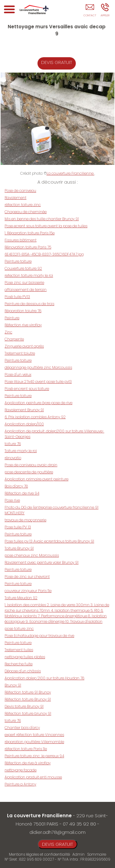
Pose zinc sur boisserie (24, 283)
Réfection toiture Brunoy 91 (28, 699)
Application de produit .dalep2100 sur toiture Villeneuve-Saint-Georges (54, 434)
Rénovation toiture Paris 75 (28, 247)
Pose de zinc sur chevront (27, 577)
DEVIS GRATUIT (61, 62)
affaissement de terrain (26, 290)
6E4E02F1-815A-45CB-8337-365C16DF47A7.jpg (44, 254)
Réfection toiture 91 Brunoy (28, 692)
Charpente (14, 339)
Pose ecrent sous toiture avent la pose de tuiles (46, 226)
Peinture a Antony (20, 784)
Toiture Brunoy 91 (19, 548)
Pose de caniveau (20, 191)
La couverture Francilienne (71, 173)
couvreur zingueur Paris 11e (28, 591)
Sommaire (97, 854)
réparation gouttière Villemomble (34, 742)
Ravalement (15, 198)
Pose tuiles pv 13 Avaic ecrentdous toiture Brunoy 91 (49, 541)
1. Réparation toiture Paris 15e (30, 233)
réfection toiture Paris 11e (26, 749)
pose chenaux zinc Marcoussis (32, 555)
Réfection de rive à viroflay (28, 763)
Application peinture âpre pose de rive (38, 403)
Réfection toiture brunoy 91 (28, 713)
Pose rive (12, 500)
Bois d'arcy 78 (16, 486)
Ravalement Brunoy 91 (24, 410)
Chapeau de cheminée (26, 212)
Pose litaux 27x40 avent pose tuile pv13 (38, 382)
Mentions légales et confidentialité (39, 854)
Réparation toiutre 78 (23, 311)
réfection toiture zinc (23, 205)
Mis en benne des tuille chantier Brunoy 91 (42, 219)
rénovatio (13, 458)
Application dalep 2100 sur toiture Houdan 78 (44, 678)
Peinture (12, 318)
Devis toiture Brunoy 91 (24, 706)
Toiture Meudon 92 (21, 598)
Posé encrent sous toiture (27, 389)
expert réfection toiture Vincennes (34, 735)
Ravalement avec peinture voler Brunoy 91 (42, 562)
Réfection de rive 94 (22, 493)
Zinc (8, 332)
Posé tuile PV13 (17, 297)
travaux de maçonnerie (25, 520)
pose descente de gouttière (29, 472)
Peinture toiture (18, 261)
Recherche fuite (19, 664)
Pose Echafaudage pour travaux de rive (39, 636)
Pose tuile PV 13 (18, 527)
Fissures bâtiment (21, 240)
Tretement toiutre (20, 353)
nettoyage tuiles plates (25, 657)
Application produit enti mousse (33, 777)
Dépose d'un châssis (23, 671)
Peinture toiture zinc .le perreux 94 (34, 756)
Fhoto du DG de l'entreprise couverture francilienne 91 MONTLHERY (52, 510)
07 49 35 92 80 (79, 824)
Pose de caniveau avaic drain (31, 465)
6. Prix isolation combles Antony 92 (35, 417)
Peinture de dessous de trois (29, 304)
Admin (79, 854)
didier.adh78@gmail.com (57, 832)
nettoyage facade (21, 770)
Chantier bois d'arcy (22, 728)
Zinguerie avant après (24, 346)
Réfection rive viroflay (23, 325)
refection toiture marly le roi (29, 275)
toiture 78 (13, 444)
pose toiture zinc (19, 629)
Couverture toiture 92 (23, 268)
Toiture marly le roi (21, 451)
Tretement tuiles (19, 650)
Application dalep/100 (24, 424)
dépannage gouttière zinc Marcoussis (38, 367)
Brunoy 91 (13, 685)
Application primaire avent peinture (36, 479)
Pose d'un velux (18, 374)
